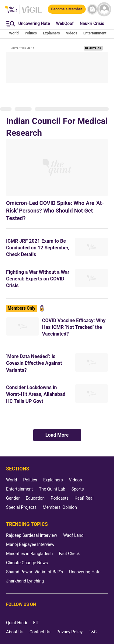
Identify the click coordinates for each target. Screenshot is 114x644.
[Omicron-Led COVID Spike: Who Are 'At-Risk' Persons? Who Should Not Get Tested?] (57, 167)
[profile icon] (104, 9)
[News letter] (92, 9)
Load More (57, 435)
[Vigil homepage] (32, 12)
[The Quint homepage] (11, 10)
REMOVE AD (93, 48)
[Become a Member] (67, 9)
